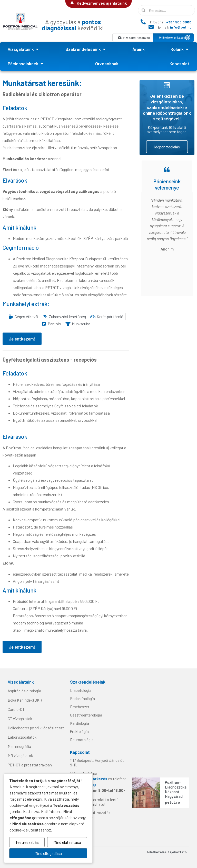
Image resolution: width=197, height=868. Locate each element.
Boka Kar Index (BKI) (25, 700)
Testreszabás (27, 842)
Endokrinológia (82, 699)
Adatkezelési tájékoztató (167, 852)
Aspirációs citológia (24, 691)
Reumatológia (82, 740)
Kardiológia (80, 723)
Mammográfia (19, 746)
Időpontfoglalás (167, 147)
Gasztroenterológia (86, 715)
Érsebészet (80, 707)
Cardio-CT (16, 709)
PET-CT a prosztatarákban (30, 765)
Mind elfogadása (48, 853)
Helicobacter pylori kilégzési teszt (36, 728)
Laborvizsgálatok (22, 737)
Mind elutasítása (67, 842)
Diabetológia (81, 690)
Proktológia (79, 731)
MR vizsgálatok (20, 756)
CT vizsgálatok (20, 719)
